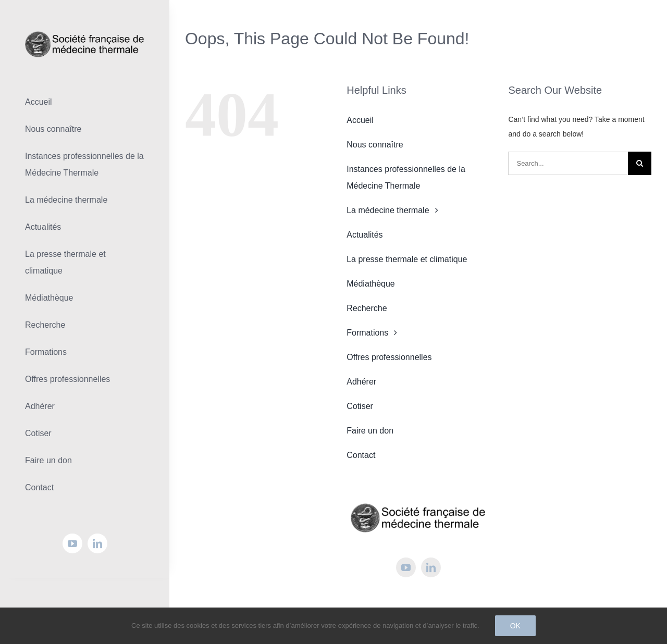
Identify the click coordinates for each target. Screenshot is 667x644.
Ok (515, 626)
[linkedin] (97, 543)
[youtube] (72, 543)
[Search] (640, 163)
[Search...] (568, 163)
